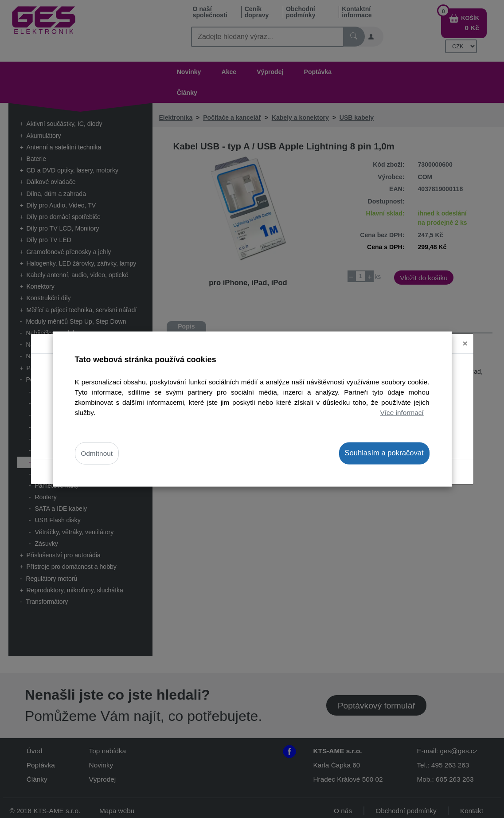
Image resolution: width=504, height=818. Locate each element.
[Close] (465, 344)
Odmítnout (97, 453)
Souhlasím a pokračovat (384, 453)
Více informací (402, 413)
